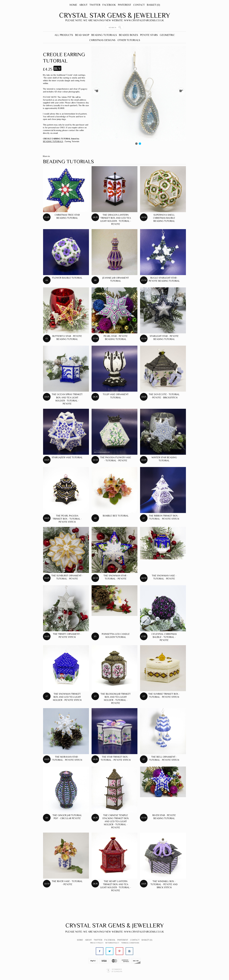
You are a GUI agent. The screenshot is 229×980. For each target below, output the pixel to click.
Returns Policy (112, 943)
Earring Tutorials (72, 141)
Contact (139, 5)
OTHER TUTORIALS (129, 40)
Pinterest (125, 5)
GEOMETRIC (167, 35)
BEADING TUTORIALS (104, 35)
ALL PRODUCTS (64, 35)
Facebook (109, 5)
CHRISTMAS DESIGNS (102, 40)
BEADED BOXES (128, 35)
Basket (153, 5)
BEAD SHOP (82, 35)
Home (73, 5)
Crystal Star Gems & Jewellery (115, 15)
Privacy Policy (97, 943)
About (83, 5)
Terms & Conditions (130, 943)
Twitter (95, 5)
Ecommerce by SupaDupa (117, 970)
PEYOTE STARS (149, 35)
